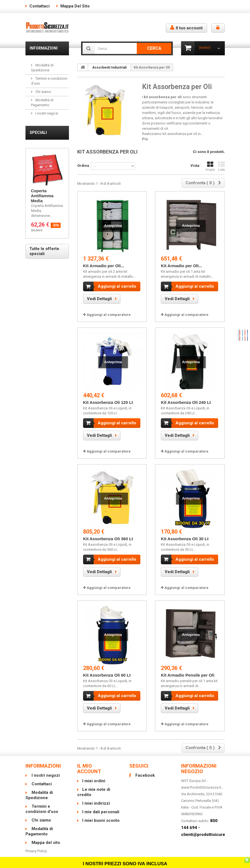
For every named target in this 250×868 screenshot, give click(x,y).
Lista (221, 166)
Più (145, 139)
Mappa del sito (75, 6)
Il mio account (89, 761)
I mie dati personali (101, 804)
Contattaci (39, 6)
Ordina (83, 166)
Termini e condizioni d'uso (42, 801)
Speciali (38, 132)
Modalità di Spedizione (39, 787)
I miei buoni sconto (101, 813)
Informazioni (44, 48)
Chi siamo (43, 92)
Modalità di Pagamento (39, 824)
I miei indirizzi (96, 796)
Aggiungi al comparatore (109, 315)
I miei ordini (94, 773)
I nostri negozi (46, 113)
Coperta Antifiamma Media (42, 196)
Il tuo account (186, 28)
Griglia (210, 166)
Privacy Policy (36, 843)
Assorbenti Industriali (109, 67)
